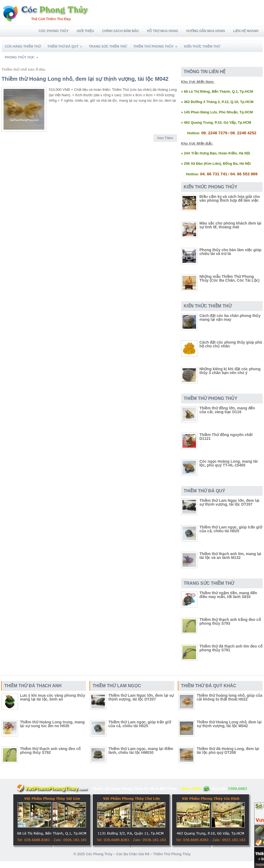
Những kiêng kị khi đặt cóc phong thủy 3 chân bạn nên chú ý (230, 371)
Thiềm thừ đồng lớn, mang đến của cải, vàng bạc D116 (227, 410)
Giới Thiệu (85, 31)
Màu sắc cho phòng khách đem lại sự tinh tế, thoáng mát (231, 225)
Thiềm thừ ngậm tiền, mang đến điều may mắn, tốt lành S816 (228, 595)
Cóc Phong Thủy (54, 31)
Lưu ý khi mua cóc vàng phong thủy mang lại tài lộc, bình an (53, 697)
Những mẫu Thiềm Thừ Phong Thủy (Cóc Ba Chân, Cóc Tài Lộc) (230, 278)
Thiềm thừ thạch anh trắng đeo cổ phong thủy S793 (230, 621)
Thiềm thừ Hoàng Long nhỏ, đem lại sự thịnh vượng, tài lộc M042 (85, 79)
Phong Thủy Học (23, 56)
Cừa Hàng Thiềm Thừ (23, 46)
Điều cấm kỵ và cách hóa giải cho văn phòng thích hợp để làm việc (230, 198)
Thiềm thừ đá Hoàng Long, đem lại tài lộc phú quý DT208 (228, 751)
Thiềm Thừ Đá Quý (66, 45)
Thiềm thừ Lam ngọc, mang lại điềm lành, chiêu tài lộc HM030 (141, 751)
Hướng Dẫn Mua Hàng (206, 31)
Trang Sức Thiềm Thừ (108, 46)
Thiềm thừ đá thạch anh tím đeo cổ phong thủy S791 (231, 648)
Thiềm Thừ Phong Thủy (157, 45)
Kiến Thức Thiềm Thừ (202, 46)
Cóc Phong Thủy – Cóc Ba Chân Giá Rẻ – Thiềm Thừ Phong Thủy (138, 854)
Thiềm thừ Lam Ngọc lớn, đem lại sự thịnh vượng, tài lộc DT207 (229, 502)
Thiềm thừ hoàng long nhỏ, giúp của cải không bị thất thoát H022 (230, 697)
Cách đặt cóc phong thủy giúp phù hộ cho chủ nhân (231, 344)
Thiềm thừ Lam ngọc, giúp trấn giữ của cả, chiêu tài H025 (231, 529)
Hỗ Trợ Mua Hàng (162, 31)
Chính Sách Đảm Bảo (121, 31)
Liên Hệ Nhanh (246, 31)
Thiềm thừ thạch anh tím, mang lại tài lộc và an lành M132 (230, 556)
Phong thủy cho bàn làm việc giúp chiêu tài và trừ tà (231, 252)
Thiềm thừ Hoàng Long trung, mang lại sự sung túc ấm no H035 (52, 724)
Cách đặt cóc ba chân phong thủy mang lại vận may (230, 318)
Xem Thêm (165, 138)
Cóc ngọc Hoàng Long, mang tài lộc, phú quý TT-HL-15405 (229, 463)
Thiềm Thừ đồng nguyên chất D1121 (226, 437)
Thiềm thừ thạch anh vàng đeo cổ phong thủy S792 (50, 751)
